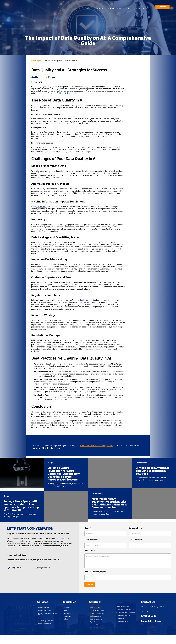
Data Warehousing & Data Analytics (127, 618)
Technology (67, 625)
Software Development (45, 619)
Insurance (67, 619)
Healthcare (67, 616)
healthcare (85, 300)
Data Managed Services (123, 624)
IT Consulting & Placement (46, 630)
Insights (38, 61)
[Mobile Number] (150, 554)
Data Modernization (122, 630)
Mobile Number (136, 549)
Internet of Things (95, 634)
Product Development (44, 633)
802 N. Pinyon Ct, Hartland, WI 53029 (153, 616)
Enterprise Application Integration (100, 637)
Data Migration (120, 627)
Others (66, 628)
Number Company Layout (95, 581)
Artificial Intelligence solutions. (69, 93)
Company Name (136, 537)
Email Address (91, 549)
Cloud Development (96, 628)
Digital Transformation (97, 631)
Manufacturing (68, 622)
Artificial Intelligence (96, 616)
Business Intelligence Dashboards (126, 621)
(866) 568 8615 (146, 620)
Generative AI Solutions (97, 622)
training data (41, 207)
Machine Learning (95, 625)
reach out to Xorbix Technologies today (97, 446)
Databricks (41, 627)
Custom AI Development (97, 619)
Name (88, 537)
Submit (90, 593)
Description (90, 559)
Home (33, 61)
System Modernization (123, 615)
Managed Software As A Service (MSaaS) (47, 623)
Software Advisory (43, 616)
